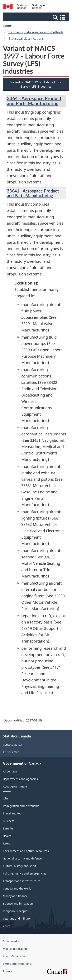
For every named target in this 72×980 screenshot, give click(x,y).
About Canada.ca (14, 956)
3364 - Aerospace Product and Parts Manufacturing (34, 101)
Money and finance (15, 896)
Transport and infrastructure (22, 881)
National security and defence (22, 858)
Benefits (8, 828)
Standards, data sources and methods (36, 32)
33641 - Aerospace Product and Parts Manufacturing (33, 193)
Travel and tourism (15, 813)
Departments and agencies (20, 779)
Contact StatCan (13, 744)
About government (15, 786)
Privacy (7, 971)
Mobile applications (16, 949)
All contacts (10, 771)
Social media (11, 941)
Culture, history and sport (19, 866)
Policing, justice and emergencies (25, 873)
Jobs (6, 798)
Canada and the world (17, 888)
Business (9, 821)
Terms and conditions (17, 964)
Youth (7, 926)
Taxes (6, 843)
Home (7, 26)
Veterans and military (17, 918)
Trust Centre (11, 752)
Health (7, 836)
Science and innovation (18, 903)
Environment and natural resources (26, 851)
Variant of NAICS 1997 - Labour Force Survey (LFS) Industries (36, 84)
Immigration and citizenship (21, 806)
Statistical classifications (26, 38)
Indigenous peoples (16, 911)
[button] (36, 17)
